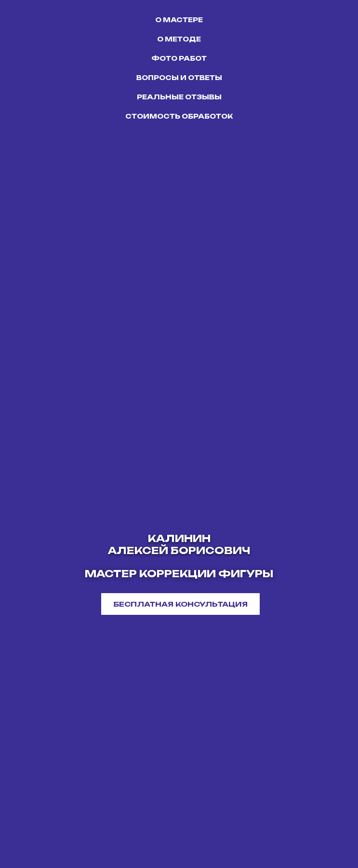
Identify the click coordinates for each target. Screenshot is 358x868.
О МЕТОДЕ (179, 39)
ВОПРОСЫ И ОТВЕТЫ (179, 78)
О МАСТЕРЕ (179, 20)
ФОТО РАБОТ (179, 58)
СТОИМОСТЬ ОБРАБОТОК (179, 116)
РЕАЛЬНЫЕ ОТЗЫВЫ (179, 97)
